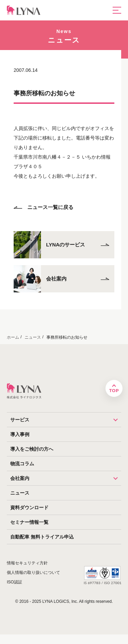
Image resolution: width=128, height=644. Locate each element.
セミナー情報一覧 (29, 522)
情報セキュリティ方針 (27, 563)
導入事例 (20, 434)
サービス (66, 420)
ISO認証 (15, 582)
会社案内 (66, 478)
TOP (114, 391)
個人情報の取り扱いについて (33, 573)
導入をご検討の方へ (32, 449)
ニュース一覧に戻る (44, 207)
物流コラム (22, 464)
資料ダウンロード (29, 508)
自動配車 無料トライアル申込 (42, 537)
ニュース (20, 493)
